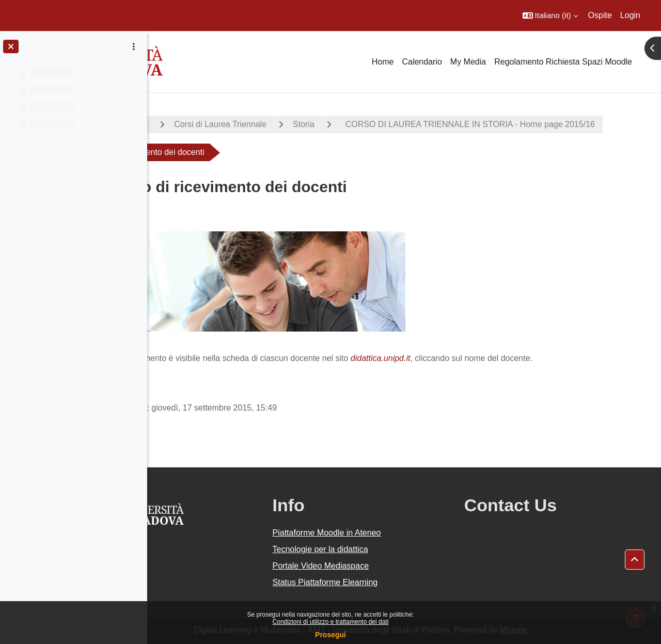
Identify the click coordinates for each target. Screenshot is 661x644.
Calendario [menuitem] (422, 62)
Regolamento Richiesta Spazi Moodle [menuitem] (563, 62)
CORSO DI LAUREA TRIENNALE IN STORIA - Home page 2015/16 (305, 152)
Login (630, 15)
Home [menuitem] (383, 62)
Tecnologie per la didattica (378, 549)
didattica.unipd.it (462, 358)
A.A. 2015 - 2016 (198, 124)
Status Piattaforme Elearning (383, 582)
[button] (550, 15)
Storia (385, 124)
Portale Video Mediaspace (379, 566)
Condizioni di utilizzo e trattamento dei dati (331, 622)
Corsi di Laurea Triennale (301, 124)
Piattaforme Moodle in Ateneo (385, 533)
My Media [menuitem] (468, 62)
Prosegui (330, 635)
